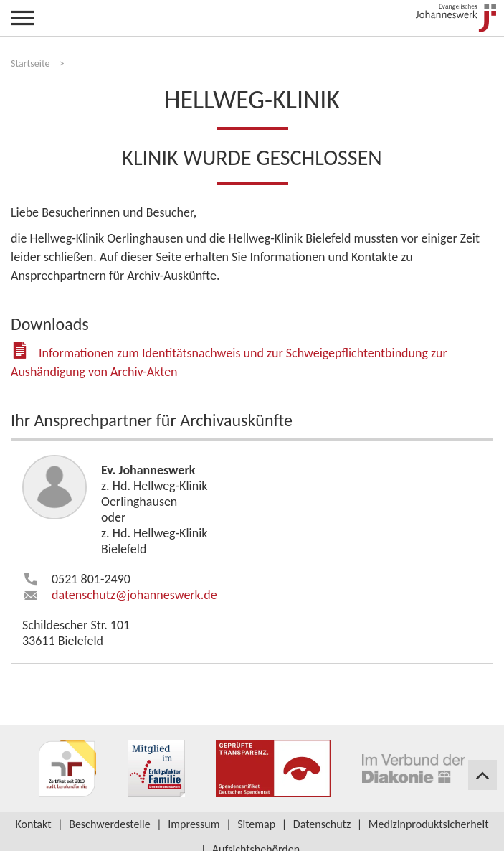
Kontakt (33, 824)
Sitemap (256, 824)
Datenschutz (322, 824)
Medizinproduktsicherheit (429, 824)
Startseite (30, 64)
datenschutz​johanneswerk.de (134, 595)
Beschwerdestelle (110, 824)
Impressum (194, 824)
